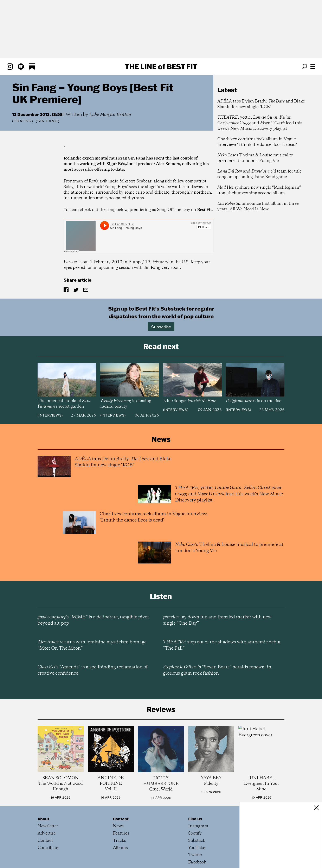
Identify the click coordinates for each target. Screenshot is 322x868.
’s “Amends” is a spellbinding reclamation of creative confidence (93, 670)
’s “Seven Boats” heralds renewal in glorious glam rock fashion (217, 670)
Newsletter (48, 826)
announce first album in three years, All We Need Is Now (258, 206)
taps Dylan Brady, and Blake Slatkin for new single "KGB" (261, 104)
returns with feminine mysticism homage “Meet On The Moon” (92, 645)
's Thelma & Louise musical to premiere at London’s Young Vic (255, 158)
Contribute (48, 848)
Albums (120, 848)
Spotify (195, 833)
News (118, 826)
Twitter (195, 855)
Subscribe (161, 327)
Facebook (197, 862)
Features (121, 833)
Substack (197, 841)
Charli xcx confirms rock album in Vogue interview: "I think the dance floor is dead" (257, 142)
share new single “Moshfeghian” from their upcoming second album (259, 190)
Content (121, 819)
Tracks (23, 121)
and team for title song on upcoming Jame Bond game (259, 174)
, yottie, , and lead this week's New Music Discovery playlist (260, 123)
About (43, 819)
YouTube (197, 848)
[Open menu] (313, 67)
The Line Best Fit (161, 67)
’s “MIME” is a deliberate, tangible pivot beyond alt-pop (93, 620)
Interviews (50, 415)
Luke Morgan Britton (110, 115)
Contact (45, 841)
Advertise (47, 833)
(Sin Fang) (48, 121)
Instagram (198, 826)
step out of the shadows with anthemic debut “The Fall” (222, 645)
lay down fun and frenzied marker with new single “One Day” (217, 620)
